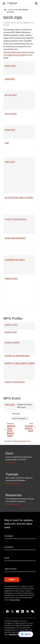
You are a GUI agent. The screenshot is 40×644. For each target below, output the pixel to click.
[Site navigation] (4, 3)
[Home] (5, 10)
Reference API (13, 10)
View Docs (10, 462)
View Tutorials (12, 483)
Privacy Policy (15, 600)
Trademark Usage (15, 634)
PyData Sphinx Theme (19, 441)
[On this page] (36, 3)
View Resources (12, 504)
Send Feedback (19, 418)
